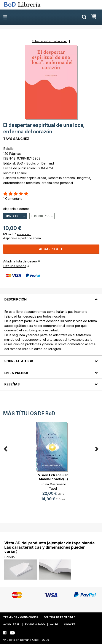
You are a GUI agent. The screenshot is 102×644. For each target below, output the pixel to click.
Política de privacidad (59, 617)
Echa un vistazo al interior (49, 41)
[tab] (51, 297)
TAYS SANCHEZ (16, 139)
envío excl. (24, 234)
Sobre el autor (19, 361)
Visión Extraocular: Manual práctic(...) (53, 477)
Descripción (15, 299)
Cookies (70, 624)
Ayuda (54, 624)
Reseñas (12, 384)
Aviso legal (11, 624)
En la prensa (16, 373)
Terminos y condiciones (21, 617)
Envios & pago (35, 624)
